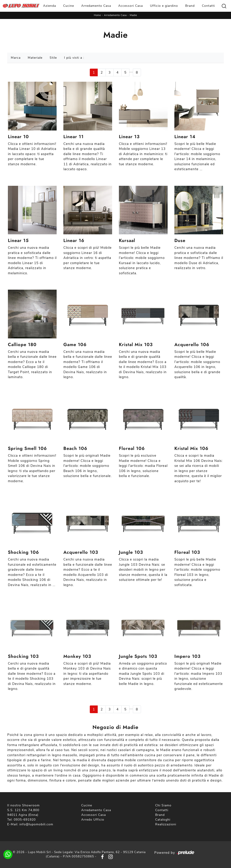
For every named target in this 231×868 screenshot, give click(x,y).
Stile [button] (53, 58)
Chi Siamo (163, 805)
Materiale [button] (35, 58)
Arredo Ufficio (93, 820)
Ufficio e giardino (164, 6)
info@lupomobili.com (36, 824)
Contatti (208, 6)
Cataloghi (163, 820)
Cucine (69, 6)
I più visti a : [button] (74, 58)
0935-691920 (25, 820)
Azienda (50, 6)
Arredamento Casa (96, 6)
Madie (133, 15)
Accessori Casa (131, 6)
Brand (190, 6)
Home (97, 15)
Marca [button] (16, 58)
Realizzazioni (166, 824)
